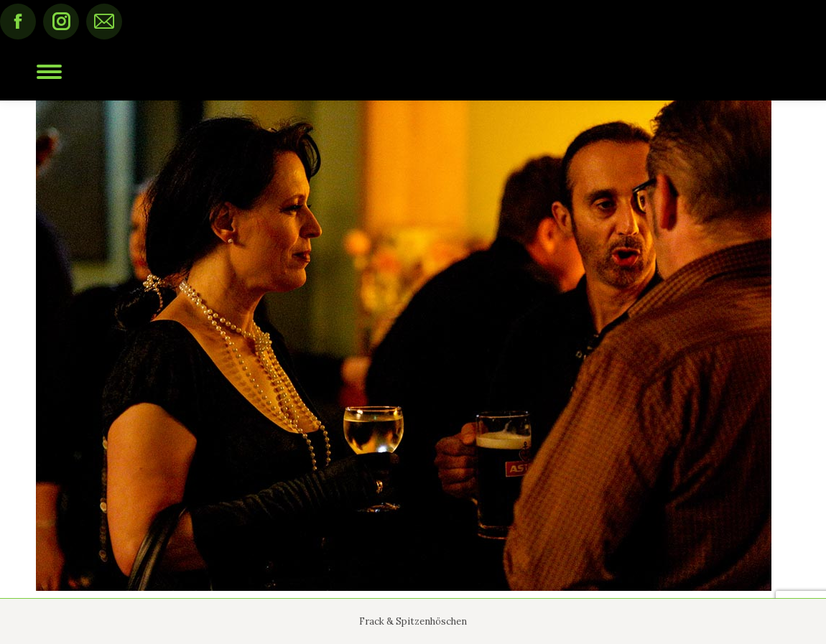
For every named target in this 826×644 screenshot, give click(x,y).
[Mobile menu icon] (49, 72)
